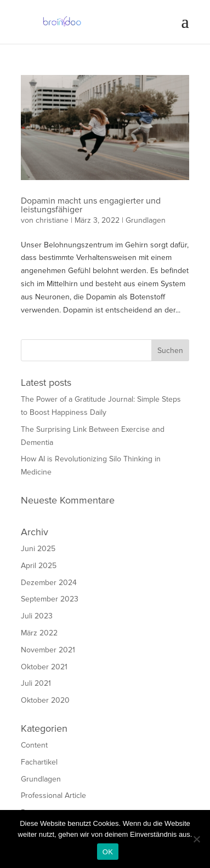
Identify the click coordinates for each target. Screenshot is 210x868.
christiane (52, 220)
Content (34, 745)
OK (108, 852)
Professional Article (53, 795)
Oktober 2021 (44, 667)
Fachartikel (39, 762)
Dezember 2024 (49, 583)
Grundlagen (146, 220)
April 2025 (39, 566)
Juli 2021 (36, 683)
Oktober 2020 (45, 700)
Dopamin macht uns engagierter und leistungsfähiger (91, 205)
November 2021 (48, 650)
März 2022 (39, 633)
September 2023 (50, 599)
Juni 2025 (38, 549)
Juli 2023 (37, 616)
